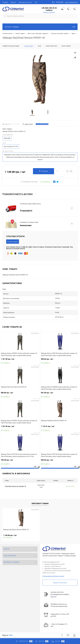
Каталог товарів (40, 27)
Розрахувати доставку (29, 182)
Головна (5, 2)
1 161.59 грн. (20, 360)
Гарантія (13, 2)
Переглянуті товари (40, 503)
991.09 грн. (60, 394)
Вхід (53, 2)
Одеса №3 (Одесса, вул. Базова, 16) (15, 486)
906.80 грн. (20, 394)
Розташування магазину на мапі (53, 576)
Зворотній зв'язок (60, 583)
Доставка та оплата (25, 2)
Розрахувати (26, 211)
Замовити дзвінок (49, 12)
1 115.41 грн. (60, 427)
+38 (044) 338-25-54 (49, 8)
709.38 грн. (20, 461)
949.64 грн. (60, 360)
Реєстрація (60, 2)
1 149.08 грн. (10, 535)
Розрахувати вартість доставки (17, 194)
